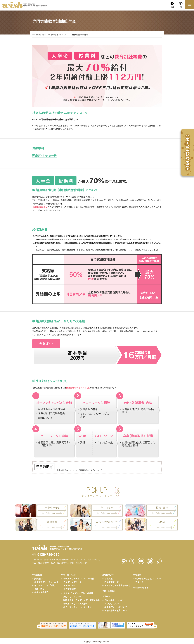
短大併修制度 (70, 588)
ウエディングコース (73, 581)
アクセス (139, 581)
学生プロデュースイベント (46, 581)
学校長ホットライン (142, 586)
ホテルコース (70, 584)
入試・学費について (114, 599)
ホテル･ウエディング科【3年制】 (79, 592)
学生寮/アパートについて (116, 606)
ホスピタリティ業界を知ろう (118, 584)
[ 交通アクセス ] (93, 558)
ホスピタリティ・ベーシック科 (77, 606)
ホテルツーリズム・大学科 (75, 602)
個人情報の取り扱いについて (149, 577)
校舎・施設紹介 (41, 591)
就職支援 (108, 577)
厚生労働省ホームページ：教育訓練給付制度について (68, 469)
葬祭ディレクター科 (72, 595)
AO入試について (112, 602)
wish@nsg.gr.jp (82, 562)
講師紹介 (38, 577)
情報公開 (137, 574)
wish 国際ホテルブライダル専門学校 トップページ (49, 35)
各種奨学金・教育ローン (116, 609)
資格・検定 (39, 588)
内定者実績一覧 (111, 581)
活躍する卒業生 (109, 590)
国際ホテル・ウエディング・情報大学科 (82, 599)
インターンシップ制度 (44, 584)
